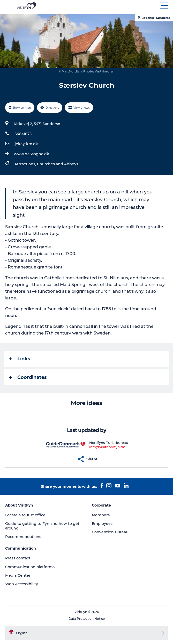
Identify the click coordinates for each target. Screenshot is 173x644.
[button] (110, 6)
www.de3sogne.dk (32, 154)
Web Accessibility (22, 584)
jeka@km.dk (26, 144)
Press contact (18, 558)
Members (101, 515)
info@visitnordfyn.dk (107, 447)
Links (20, 359)
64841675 (23, 134)
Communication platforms (30, 567)
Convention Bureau (110, 532)
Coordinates (28, 377)
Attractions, (26, 164)
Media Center (18, 575)
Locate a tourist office (25, 515)
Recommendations (23, 537)
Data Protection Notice (87, 619)
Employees (102, 524)
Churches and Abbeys (58, 164)
